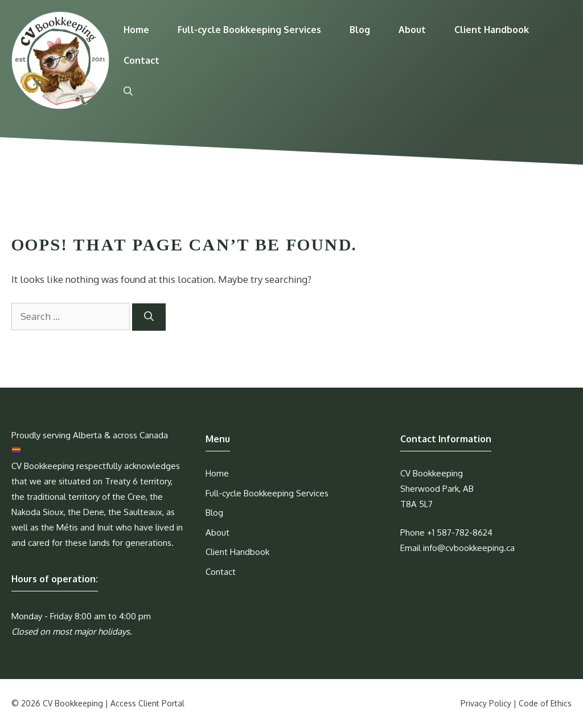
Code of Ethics (545, 703)
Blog (360, 30)
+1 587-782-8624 (460, 532)
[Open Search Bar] (128, 91)
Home (136, 30)
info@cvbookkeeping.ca (469, 548)
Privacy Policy (486, 703)
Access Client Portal (147, 703)
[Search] (149, 317)
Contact (141, 60)
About (412, 30)
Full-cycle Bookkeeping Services (249, 30)
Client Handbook (492, 30)
